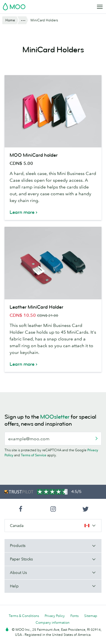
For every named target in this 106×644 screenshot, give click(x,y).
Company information (53, 622)
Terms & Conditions (24, 616)
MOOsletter (55, 417)
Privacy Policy (55, 616)
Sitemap (91, 616)
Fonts (74, 616)
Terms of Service (34, 455)
